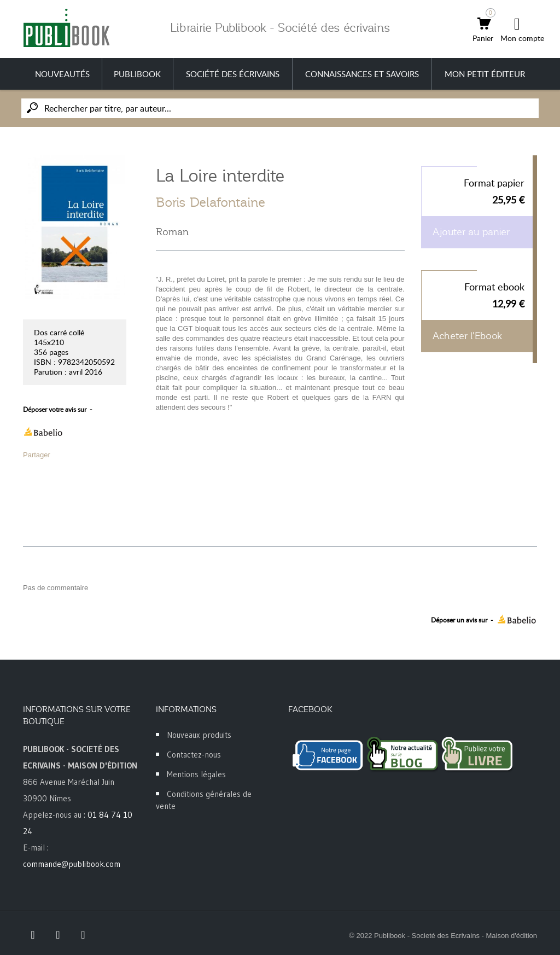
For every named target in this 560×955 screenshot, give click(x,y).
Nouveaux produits (199, 735)
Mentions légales (196, 774)
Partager (37, 455)
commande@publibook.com (72, 864)
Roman (172, 232)
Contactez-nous (194, 755)
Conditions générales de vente (204, 800)
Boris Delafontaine (211, 202)
